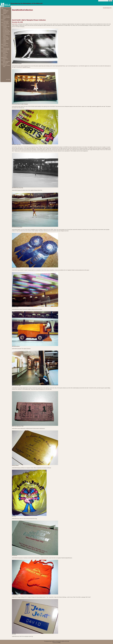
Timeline (5, 28)
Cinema (5, 56)
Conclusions (6, 43)
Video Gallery (6, 39)
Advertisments (6, 33)
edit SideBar (8, 79)
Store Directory (6, 48)
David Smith (15, 24)
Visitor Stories (6, 24)
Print (111, 8)
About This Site (6, 16)
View (104, 8)
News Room (6, 29)
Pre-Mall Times (6, 30)
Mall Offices (6, 59)
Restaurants (6, 46)
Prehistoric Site (6, 26)
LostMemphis (6, 21)
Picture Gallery (6, 38)
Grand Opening (6, 34)
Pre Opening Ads (7, 32)
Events (5, 41)
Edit (106, 8)
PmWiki (59, 643)
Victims (5, 42)
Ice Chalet (5, 55)
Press (4, 19)
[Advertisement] (6, 73)
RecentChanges (6, 17)
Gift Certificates (6, 50)
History (108, 8)
